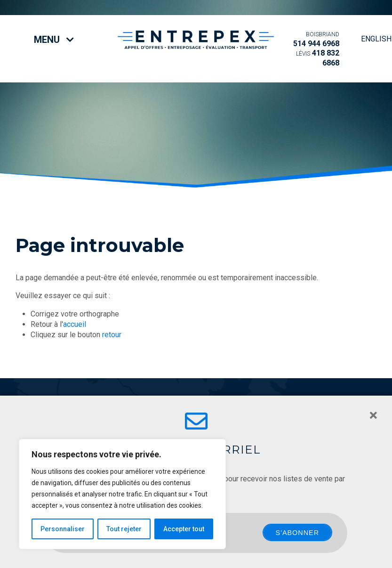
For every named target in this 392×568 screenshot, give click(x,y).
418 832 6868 (318, 58)
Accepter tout (184, 529)
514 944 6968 (316, 40)
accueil (75, 324)
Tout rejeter (124, 529)
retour (112, 335)
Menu (54, 40)
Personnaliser (63, 529)
